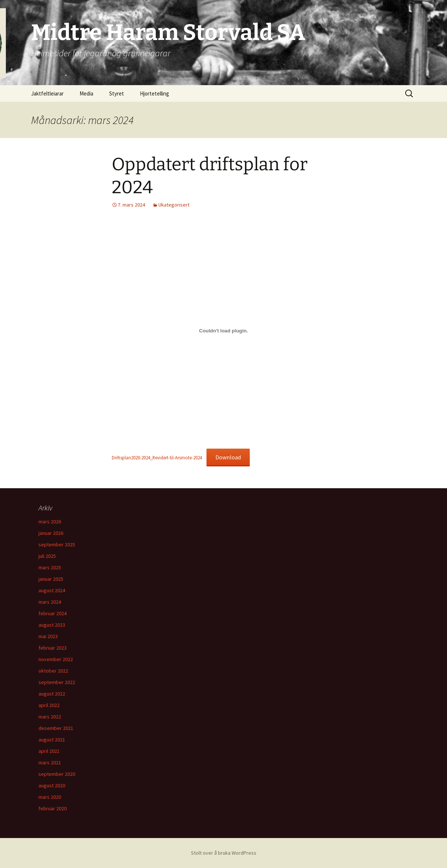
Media (86, 93)
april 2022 (49, 705)
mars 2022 (50, 717)
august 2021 (52, 740)
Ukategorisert (174, 205)
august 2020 (52, 785)
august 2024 (52, 590)
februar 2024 (53, 613)
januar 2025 (51, 579)
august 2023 (52, 625)
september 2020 (57, 774)
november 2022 (56, 659)
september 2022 (57, 682)
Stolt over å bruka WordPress (224, 853)
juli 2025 (47, 556)
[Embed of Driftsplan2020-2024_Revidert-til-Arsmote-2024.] (223, 331)
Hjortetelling (154, 93)
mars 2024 (50, 602)
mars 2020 (50, 797)
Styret (117, 93)
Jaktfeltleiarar (47, 93)
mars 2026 (50, 522)
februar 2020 (53, 808)
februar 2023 (53, 648)
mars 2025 (50, 567)
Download (228, 457)
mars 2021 (50, 763)
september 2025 (57, 544)
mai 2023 (48, 636)
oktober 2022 (53, 671)
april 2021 (49, 751)
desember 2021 (56, 728)
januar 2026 (51, 533)
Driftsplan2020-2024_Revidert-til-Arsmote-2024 (157, 458)
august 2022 (52, 694)
